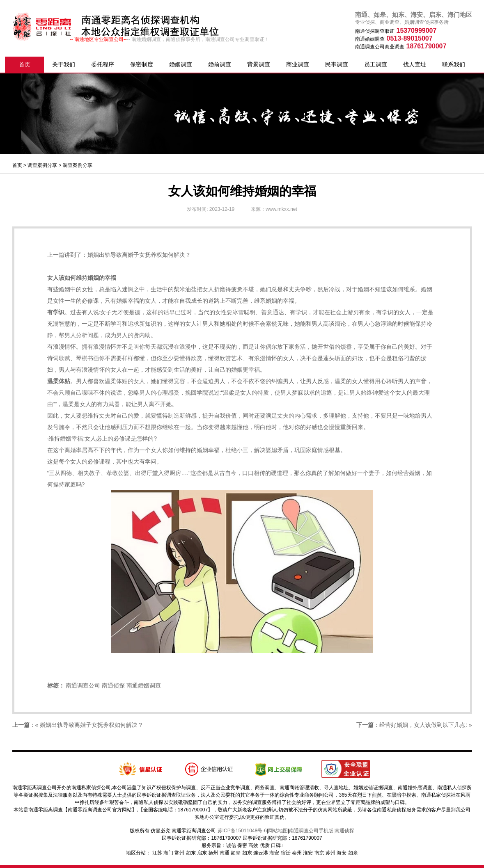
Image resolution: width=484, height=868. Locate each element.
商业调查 (298, 64)
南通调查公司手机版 (311, 831)
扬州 (213, 853)
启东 (202, 853)
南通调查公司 (83, 685)
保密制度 (142, 64)
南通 (225, 853)
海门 (168, 853)
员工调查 (376, 64)
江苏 (157, 853)
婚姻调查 (181, 64)
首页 (25, 64)
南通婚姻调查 (144, 685)
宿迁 (286, 853)
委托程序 (103, 64)
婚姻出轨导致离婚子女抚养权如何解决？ (139, 255)
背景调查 (259, 64)
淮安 (308, 853)
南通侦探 (113, 685)
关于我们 (64, 64)
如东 (191, 853)
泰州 (297, 853)
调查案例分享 (42, 165)
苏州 (330, 853)
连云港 (261, 853)
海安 (274, 853)
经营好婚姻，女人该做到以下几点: (423, 725)
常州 (179, 853)
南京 (319, 853)
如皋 (236, 853)
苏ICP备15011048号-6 (242, 831)
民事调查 (337, 64)
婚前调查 (220, 64)
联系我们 (454, 64)
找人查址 (415, 64)
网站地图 (278, 831)
